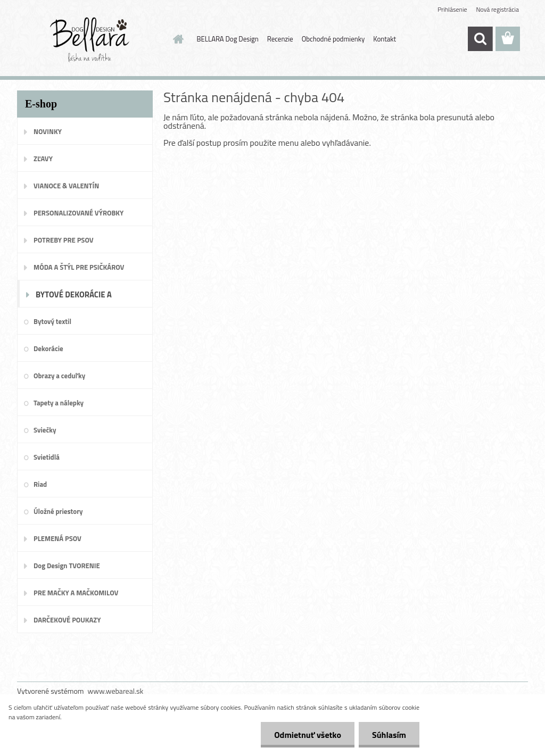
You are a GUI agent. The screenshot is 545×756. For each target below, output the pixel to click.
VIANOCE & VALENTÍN (66, 186)
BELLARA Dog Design (228, 39)
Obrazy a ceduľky (59, 376)
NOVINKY (48, 131)
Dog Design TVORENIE (67, 566)
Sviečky (45, 430)
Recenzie (280, 39)
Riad (40, 484)
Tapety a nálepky (59, 403)
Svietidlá (47, 457)
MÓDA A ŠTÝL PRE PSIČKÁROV (79, 267)
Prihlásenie (452, 9)
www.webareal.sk (116, 691)
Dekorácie (48, 348)
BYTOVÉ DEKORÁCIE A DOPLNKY (74, 298)
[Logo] (90, 39)
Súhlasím (389, 735)
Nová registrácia (497, 9)
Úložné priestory (58, 511)
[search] (480, 39)
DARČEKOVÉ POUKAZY (67, 620)
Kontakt (385, 39)
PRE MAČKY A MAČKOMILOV (76, 593)
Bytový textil (52, 321)
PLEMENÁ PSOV (57, 538)
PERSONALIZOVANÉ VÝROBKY (79, 213)
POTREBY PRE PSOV (64, 240)
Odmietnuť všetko (308, 735)
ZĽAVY (43, 159)
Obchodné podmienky (333, 39)
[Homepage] (177, 39)
